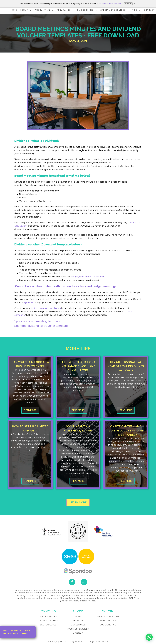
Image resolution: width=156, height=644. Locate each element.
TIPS (136, 10)
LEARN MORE (78, 502)
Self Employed (48, 625)
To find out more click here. (110, 4)
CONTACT (149, 10)
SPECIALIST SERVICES (115, 10)
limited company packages (45, 308)
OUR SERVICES (87, 10)
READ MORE (30, 410)
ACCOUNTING (44, 10)
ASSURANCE (65, 10)
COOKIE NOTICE (108, 625)
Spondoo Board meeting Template (37, 321)
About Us (78, 621)
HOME (14, 10)
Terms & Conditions (108, 616)
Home (78, 616)
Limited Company (48, 621)
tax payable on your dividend (87, 277)
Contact (78, 633)
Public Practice (48, 616)
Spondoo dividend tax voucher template (41, 326)
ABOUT (26, 10)
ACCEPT (128, 4)
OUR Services (78, 625)
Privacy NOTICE (108, 621)
